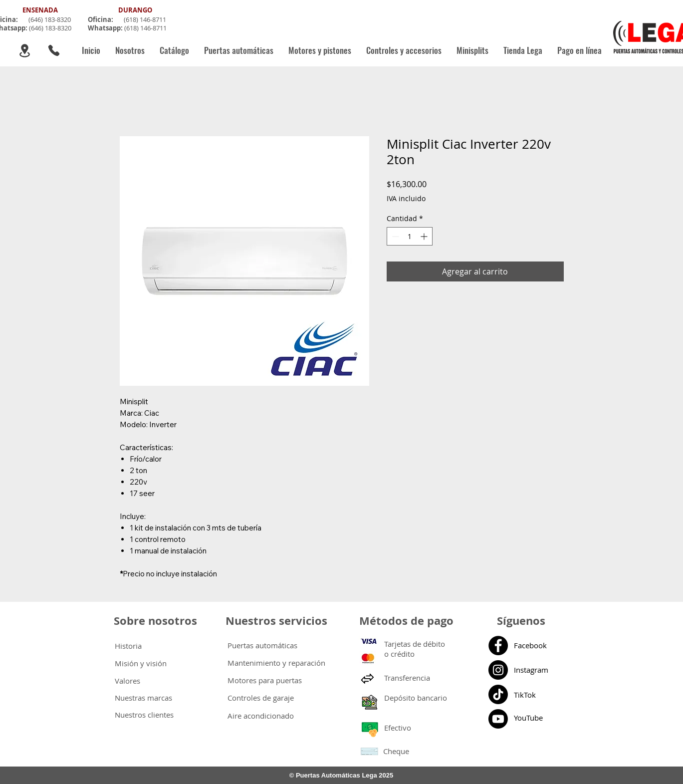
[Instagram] (498, 670)
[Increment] (425, 236)
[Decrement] (394, 236)
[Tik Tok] (498, 694)
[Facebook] (498, 646)
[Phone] (54, 50)
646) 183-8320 (51, 19)
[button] (239, 50)
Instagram (531, 670)
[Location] (25, 50)
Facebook (530, 645)
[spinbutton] (410, 236)
